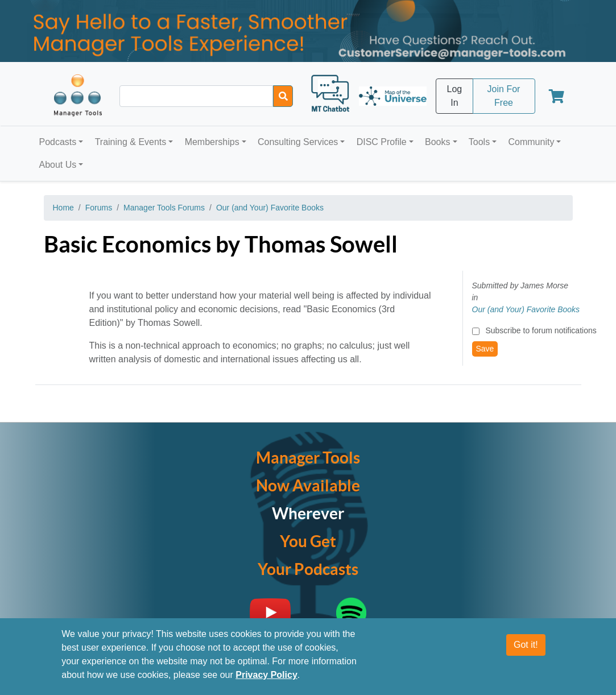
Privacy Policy (266, 675)
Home (63, 208)
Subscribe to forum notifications (541, 330)
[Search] (283, 96)
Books (437, 142)
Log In (455, 96)
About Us (58, 165)
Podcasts (58, 142)
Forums (99, 208)
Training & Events (131, 142)
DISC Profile (382, 142)
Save (485, 349)
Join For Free (504, 96)
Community (531, 142)
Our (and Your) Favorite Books (270, 208)
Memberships (212, 142)
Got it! (526, 645)
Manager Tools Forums (164, 208)
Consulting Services (298, 142)
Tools (479, 142)
